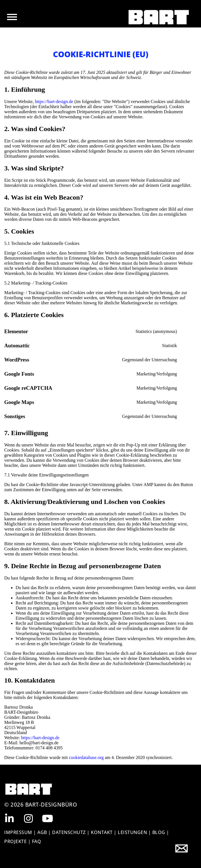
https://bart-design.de (54, 101)
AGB (42, 832)
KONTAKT (102, 832)
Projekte (16, 841)
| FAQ (35, 841)
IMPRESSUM (18, 832)
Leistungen (132, 832)
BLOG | (161, 832)
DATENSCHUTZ (69, 832)
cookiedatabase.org (86, 757)
